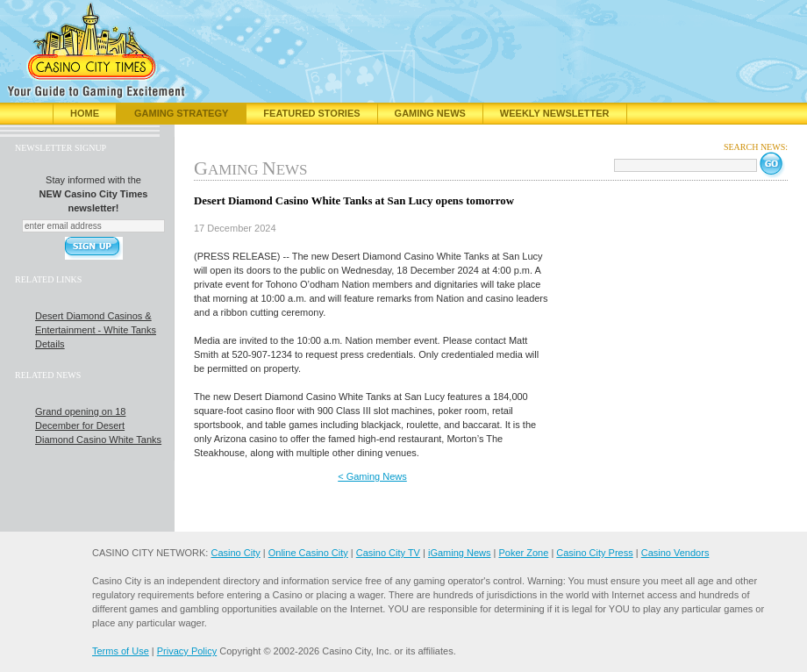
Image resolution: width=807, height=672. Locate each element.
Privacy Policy (187, 651)
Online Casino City (308, 553)
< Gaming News (372, 476)
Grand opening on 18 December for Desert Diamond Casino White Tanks (98, 425)
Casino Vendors (675, 553)
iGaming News (460, 553)
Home (85, 113)
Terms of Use (121, 651)
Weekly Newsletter (555, 113)
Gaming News (430, 113)
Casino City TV (388, 553)
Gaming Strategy (181, 113)
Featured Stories (311, 113)
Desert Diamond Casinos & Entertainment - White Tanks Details (96, 330)
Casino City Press (594, 553)
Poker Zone (523, 553)
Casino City (235, 553)
